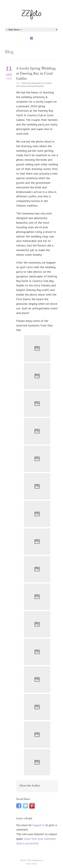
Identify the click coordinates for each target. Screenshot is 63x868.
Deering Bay (21, 86)
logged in (38, 825)
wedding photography (35, 86)
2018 (23, 83)
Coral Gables (47, 83)
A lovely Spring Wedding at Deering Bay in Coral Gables (36, 73)
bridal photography (33, 83)
